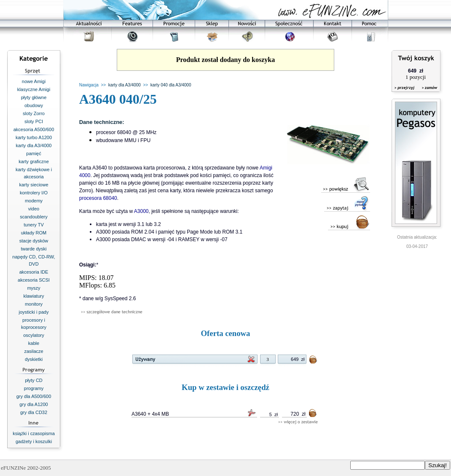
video (34, 209)
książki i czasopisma (34, 433)
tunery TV (34, 225)
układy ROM (34, 233)
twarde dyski (34, 249)
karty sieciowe (34, 185)
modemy (34, 201)
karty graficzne (34, 161)
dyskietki (34, 359)
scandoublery (34, 217)
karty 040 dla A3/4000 (171, 85)
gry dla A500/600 (34, 396)
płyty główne (34, 97)
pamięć (34, 153)
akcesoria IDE (34, 272)
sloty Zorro (34, 113)
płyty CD (34, 380)
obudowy (34, 105)
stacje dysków (34, 241)
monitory (34, 304)
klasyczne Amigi (34, 89)
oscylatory (34, 335)
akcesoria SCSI (34, 280)
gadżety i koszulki (34, 441)
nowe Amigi (34, 81)
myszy (34, 288)
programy (34, 388)
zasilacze (34, 351)
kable (34, 343)
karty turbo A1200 (34, 137)
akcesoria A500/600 (34, 129)
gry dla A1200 (34, 404)
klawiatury (34, 296)
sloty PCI (34, 121)
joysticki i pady (34, 312)
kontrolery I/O (34, 193)
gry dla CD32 (34, 412)
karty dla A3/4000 (34, 145)
